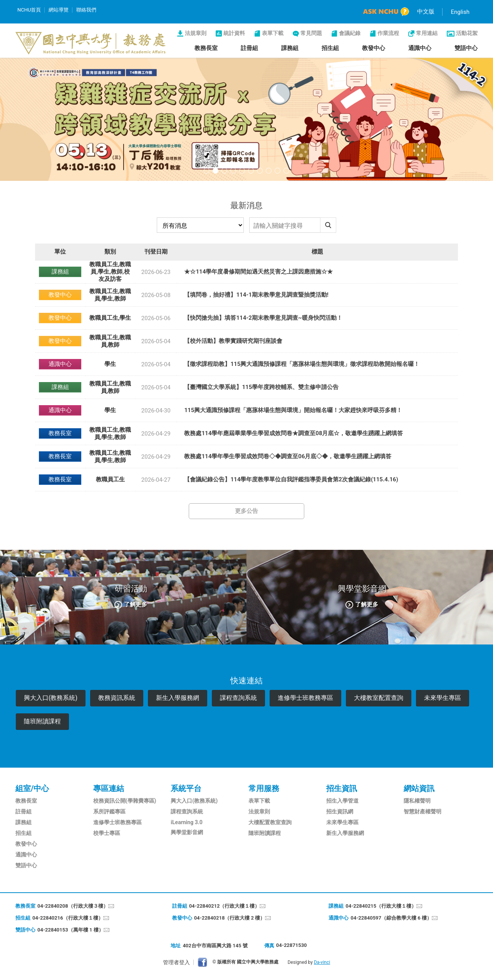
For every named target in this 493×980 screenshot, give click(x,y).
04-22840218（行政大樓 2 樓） (230, 918)
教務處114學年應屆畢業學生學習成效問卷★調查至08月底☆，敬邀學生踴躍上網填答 (293, 433)
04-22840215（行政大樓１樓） (381, 906)
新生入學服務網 (178, 698)
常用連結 (427, 33)
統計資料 (234, 33)
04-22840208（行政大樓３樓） (73, 906)
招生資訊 (342, 788)
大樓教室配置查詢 (379, 698)
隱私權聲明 (417, 801)
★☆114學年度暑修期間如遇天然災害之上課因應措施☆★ (258, 272)
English (460, 12)
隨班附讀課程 (42, 721)
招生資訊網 (340, 811)
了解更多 (136, 604)
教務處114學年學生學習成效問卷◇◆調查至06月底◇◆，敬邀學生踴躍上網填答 (288, 456)
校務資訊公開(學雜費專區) (125, 801)
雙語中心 (466, 48)
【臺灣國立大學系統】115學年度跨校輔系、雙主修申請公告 (261, 387)
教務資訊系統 (117, 698)
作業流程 (388, 33)
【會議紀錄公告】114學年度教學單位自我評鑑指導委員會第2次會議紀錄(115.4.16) (291, 479)
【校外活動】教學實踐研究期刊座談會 (233, 341)
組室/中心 (32, 788)
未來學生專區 (443, 698)
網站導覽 (59, 10)
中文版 (426, 12)
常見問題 (311, 33)
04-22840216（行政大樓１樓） (68, 918)
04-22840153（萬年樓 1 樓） (70, 930)
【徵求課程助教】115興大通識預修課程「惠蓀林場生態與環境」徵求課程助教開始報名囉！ (302, 364)
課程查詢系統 (238, 698)
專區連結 (109, 788)
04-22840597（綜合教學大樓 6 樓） (391, 918)
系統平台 (186, 788)
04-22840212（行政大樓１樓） (225, 906)
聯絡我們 (86, 10)
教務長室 (206, 48)
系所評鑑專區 (109, 811)
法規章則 (196, 33)
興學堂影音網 (187, 832)
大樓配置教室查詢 (270, 822)
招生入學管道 (342, 801)
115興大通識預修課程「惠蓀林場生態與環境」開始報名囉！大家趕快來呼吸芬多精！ (293, 410)
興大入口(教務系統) (51, 698)
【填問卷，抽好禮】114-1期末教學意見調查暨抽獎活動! (256, 295)
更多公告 (246, 511)
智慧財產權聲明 (423, 811)
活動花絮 (467, 33)
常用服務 (264, 788)
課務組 (290, 48)
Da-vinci (322, 962)
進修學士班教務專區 (305, 698)
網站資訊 (419, 788)
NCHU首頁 (29, 10)
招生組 (330, 48)
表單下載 (273, 33)
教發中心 (374, 48)
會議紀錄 (350, 33)
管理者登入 (176, 962)
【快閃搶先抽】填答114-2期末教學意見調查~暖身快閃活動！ (263, 318)
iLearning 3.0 (186, 822)
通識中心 (420, 48)
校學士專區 (107, 833)
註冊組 (249, 48)
